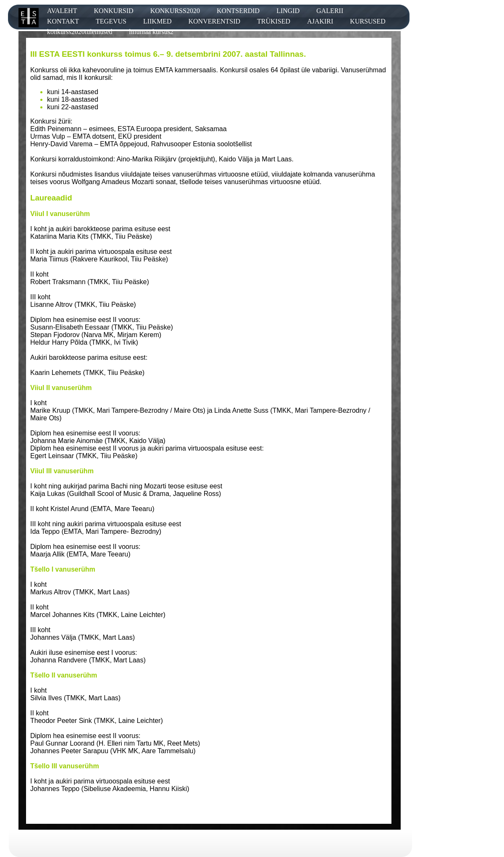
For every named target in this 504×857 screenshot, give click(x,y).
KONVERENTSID (214, 21)
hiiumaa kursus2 (151, 32)
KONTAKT (63, 21)
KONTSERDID (238, 11)
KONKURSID (113, 11)
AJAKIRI (320, 21)
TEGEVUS (111, 21)
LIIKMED (157, 21)
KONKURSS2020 (175, 11)
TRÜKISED (274, 21)
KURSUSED (367, 21)
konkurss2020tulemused (80, 32)
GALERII (330, 11)
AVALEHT (62, 11)
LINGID (288, 11)
